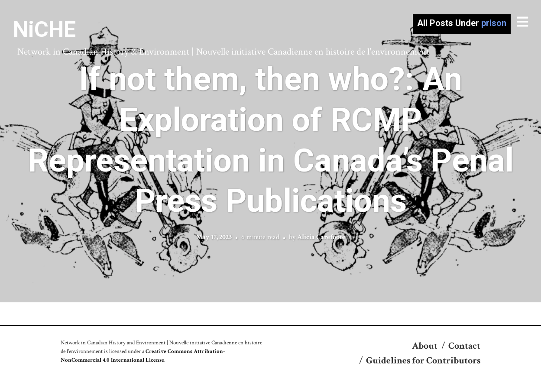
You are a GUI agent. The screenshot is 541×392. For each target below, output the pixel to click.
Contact (464, 346)
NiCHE (44, 29)
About (425, 346)
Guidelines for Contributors (423, 361)
